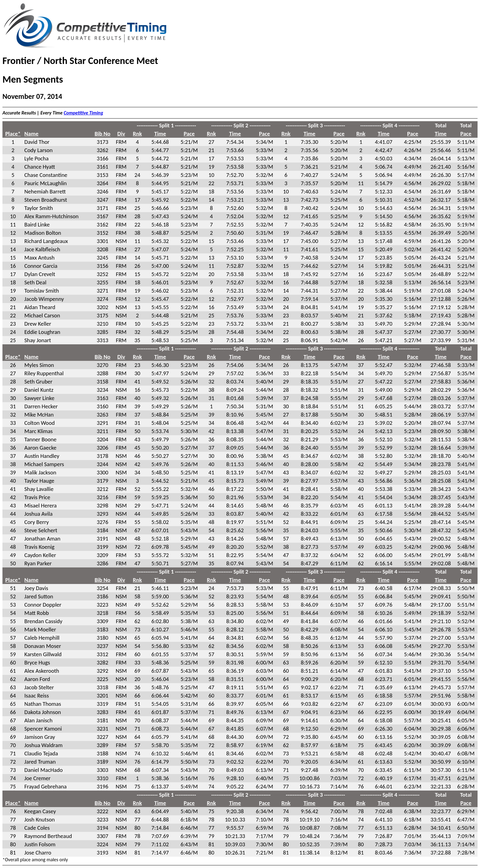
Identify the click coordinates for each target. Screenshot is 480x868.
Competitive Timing (83, 113)
